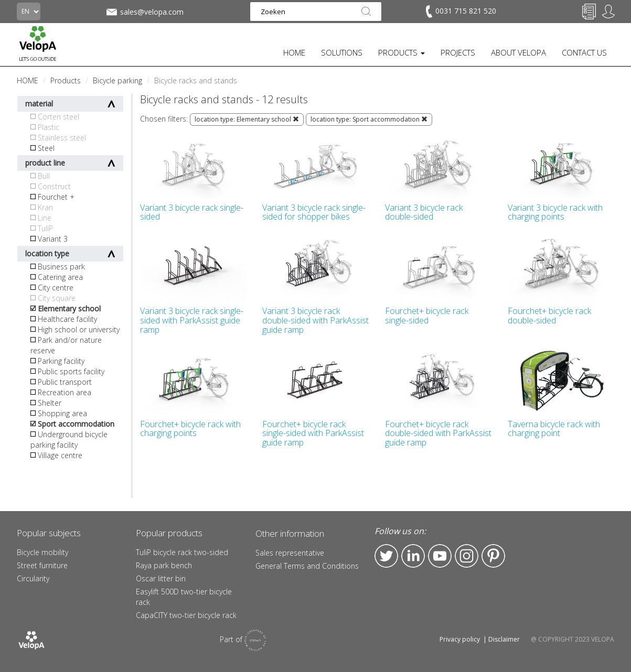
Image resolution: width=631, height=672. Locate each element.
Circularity (33, 578)
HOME (294, 52)
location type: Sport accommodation (369, 119)
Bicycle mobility (42, 552)
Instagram (467, 556)
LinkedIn (413, 556)
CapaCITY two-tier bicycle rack (186, 615)
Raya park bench (164, 565)
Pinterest (493, 556)
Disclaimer (504, 639)
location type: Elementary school (247, 119)
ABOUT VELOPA (518, 52)
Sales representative (290, 553)
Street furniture (42, 565)
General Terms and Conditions (307, 566)
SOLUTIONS (342, 52)
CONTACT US (584, 52)
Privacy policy (460, 639)
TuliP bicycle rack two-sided (182, 552)
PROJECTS (458, 52)
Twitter (386, 556)
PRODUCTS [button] (402, 52)
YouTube (440, 556)
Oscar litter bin (161, 578)
